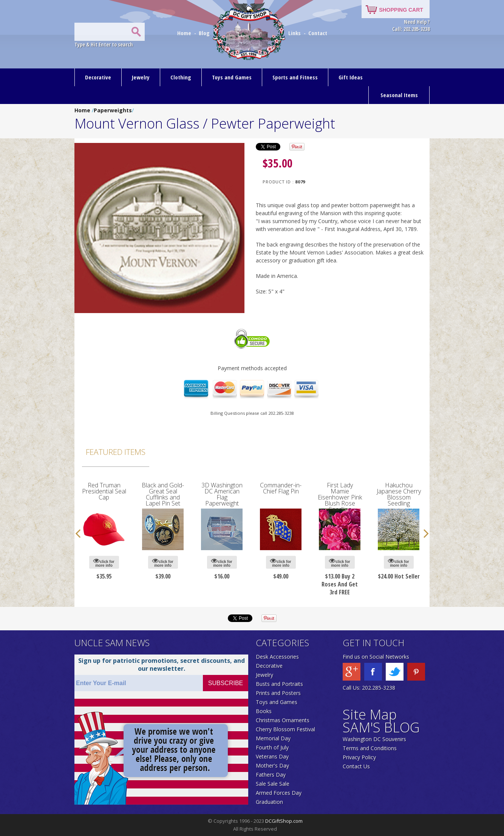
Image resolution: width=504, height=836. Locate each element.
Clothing (181, 77)
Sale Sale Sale (273, 784)
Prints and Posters (278, 693)
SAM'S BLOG (381, 727)
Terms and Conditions (370, 748)
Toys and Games (232, 77)
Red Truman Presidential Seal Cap (104, 491)
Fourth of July (272, 747)
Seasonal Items (399, 95)
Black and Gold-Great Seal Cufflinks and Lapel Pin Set (163, 494)
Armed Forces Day (279, 793)
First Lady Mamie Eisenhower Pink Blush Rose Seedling (340, 497)
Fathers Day (271, 775)
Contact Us (356, 766)
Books (264, 711)
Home (185, 33)
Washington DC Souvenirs (374, 739)
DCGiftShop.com (284, 821)
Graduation (269, 802)
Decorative (98, 77)
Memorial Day (273, 738)
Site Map (370, 714)
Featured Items (116, 452)
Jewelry (141, 77)
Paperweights (113, 110)
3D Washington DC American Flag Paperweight (222, 494)
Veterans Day (272, 756)
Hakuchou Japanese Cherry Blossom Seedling (399, 494)
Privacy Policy (359, 757)
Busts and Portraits (279, 684)
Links (295, 33)
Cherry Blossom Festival (285, 729)
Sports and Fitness (295, 77)
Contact (318, 33)
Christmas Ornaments (283, 720)
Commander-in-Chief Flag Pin (281, 488)
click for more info (104, 562)
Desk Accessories (277, 657)
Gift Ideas (351, 77)
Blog (205, 33)
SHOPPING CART (401, 10)
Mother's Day (272, 765)
